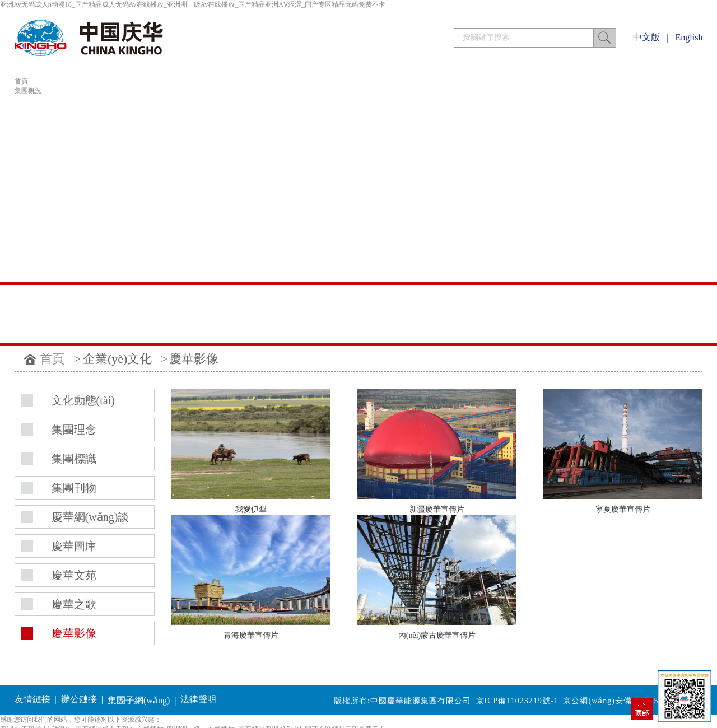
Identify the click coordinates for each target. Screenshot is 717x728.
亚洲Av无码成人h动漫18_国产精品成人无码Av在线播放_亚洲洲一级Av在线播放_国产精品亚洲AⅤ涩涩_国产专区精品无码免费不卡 (193, 4)
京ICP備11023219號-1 (517, 701)
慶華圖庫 (74, 546)
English (689, 37)
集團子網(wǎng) (139, 700)
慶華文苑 (74, 575)
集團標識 (74, 459)
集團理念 (74, 430)
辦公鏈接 (79, 699)
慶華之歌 (74, 604)
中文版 (646, 37)
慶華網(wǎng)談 (90, 517)
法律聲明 (198, 699)
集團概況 (28, 91)
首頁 (21, 81)
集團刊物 (74, 488)
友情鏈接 (32, 699)
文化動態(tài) (83, 400)
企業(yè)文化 (117, 359)
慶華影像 (194, 359)
